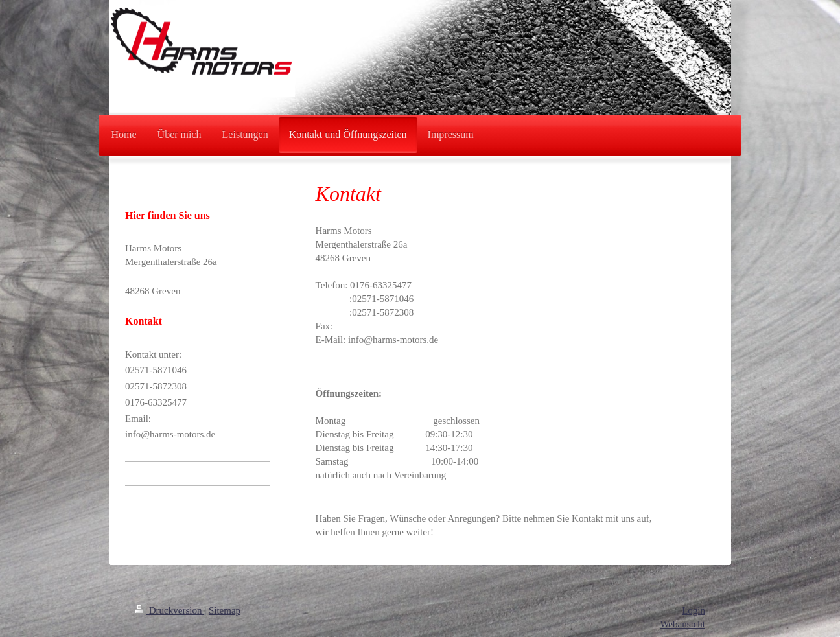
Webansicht (682, 624)
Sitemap (225, 610)
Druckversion (169, 610)
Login (694, 610)
